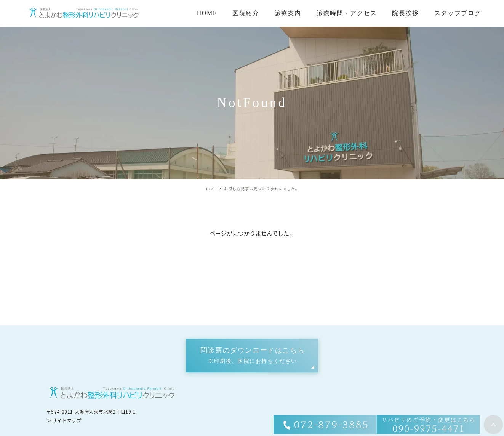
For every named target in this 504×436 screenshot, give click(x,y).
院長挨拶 (405, 13)
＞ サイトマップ (64, 420)
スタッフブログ (458, 13)
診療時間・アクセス (347, 13)
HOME (207, 13)
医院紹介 (246, 13)
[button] (252, 356)
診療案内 (288, 13)
